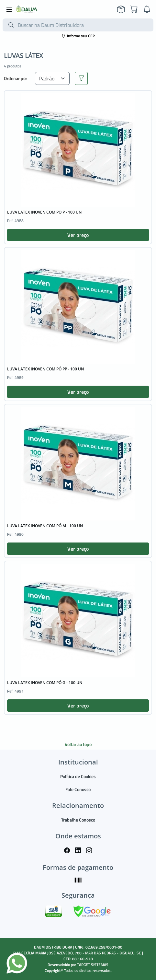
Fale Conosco (78, 789)
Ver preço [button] (78, 235)
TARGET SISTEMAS (93, 965)
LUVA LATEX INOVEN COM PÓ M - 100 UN (45, 526)
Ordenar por (16, 78)
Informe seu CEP (78, 36)
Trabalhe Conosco (78, 820)
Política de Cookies (78, 776)
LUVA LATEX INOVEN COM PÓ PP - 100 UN (45, 369)
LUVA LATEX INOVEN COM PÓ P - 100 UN (44, 212)
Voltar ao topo (78, 744)
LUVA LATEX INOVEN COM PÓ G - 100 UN (45, 683)
